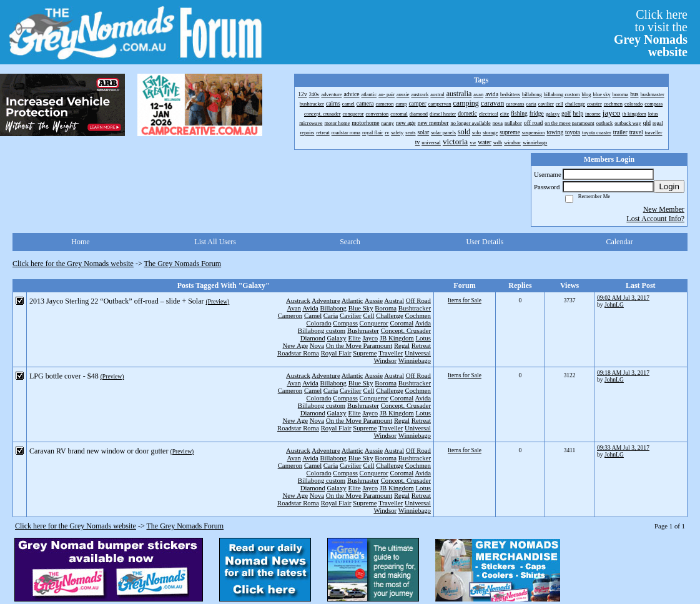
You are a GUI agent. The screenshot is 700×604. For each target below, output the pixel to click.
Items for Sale (465, 300)
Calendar (619, 242)
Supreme (365, 353)
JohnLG (614, 304)
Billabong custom (322, 330)
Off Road (418, 300)
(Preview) (217, 301)
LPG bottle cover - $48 (64, 376)
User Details (485, 242)
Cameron (290, 315)
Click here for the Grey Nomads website (73, 264)
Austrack (298, 300)
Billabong (333, 308)
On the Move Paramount (359, 345)
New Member (664, 209)
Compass (345, 323)
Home (80, 242)
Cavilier (351, 315)
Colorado (318, 323)
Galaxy (337, 338)
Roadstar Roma (298, 353)
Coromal (402, 323)
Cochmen (418, 315)
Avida (310, 308)
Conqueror (374, 323)
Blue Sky (361, 308)
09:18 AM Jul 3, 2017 (623, 373)
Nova (317, 345)
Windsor (385, 360)
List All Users (215, 242)
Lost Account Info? (655, 219)
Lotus (423, 338)
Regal (402, 345)
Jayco (371, 338)
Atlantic (352, 300)
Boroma (386, 308)
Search (350, 242)
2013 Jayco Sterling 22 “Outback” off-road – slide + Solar (116, 301)
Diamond (313, 338)
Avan (294, 308)
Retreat (421, 345)
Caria (331, 315)
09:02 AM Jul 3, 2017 (623, 298)
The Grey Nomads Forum (183, 264)
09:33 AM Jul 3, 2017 (623, 448)
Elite (354, 338)
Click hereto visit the (651, 33)
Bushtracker (415, 308)
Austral (394, 300)
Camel (313, 315)
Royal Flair (336, 353)
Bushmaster (363, 330)
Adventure (326, 300)
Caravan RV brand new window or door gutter (99, 451)
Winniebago (415, 360)
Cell (368, 315)
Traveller (391, 353)
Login (669, 186)
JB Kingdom (397, 338)
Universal (418, 353)
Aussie (374, 300)
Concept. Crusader (406, 330)
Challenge (390, 315)
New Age (295, 345)
